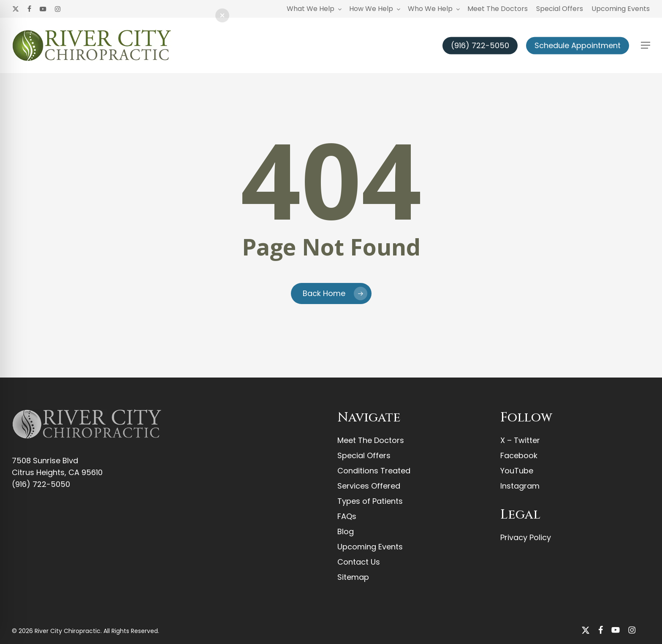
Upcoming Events (370, 547)
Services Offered (369, 486)
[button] (646, 45)
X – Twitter (520, 440)
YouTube (517, 471)
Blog (346, 531)
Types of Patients (370, 501)
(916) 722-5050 (41, 484)
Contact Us (359, 562)
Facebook (519, 455)
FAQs (347, 516)
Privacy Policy (526, 537)
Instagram (520, 486)
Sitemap (353, 577)
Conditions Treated (374, 471)
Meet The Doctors (371, 440)
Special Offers (364, 455)
